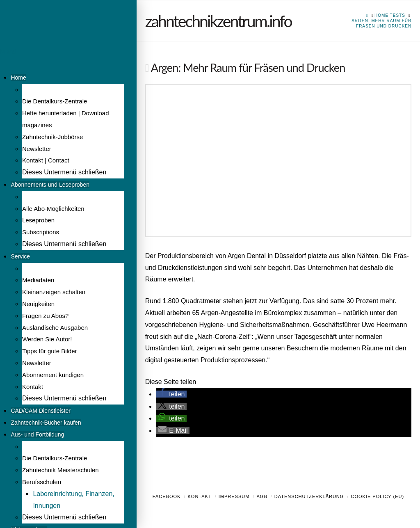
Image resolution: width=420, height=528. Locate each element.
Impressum (234, 496)
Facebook (167, 496)
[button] (171, 394)
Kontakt (200, 496)
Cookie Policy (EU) (377, 496)
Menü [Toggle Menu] (8, 52)
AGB (262, 496)
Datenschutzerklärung (309, 496)
